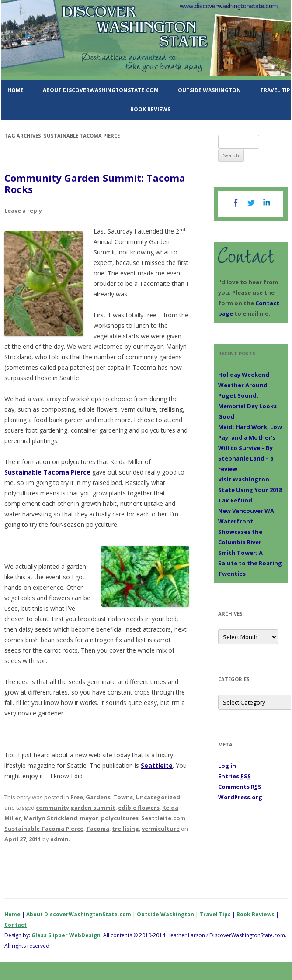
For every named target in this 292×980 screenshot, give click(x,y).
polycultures (120, 818)
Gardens (98, 797)
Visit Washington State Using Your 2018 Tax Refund (250, 490)
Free (77, 797)
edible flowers (139, 808)
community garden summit (76, 808)
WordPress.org (240, 797)
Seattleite (157, 765)
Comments (240, 787)
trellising (125, 829)
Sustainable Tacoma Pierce (48, 472)
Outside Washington (209, 90)
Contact (16, 925)
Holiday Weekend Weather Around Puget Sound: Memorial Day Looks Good (247, 395)
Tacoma (98, 829)
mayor (89, 818)
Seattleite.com (163, 818)
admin (59, 839)
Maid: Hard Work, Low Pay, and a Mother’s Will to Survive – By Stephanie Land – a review (250, 448)
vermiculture (161, 829)
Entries (235, 776)
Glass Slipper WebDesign (66, 935)
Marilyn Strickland (50, 818)
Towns (123, 797)
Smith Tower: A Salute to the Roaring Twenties (250, 563)
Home (16, 90)
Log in (227, 766)
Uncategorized (158, 797)
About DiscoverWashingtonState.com (101, 90)
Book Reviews (150, 109)
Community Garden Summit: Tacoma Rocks (95, 183)
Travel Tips (215, 914)
